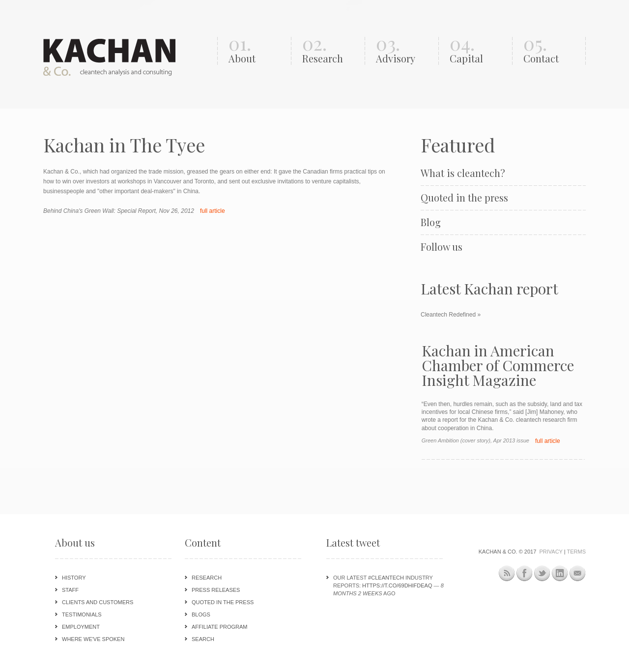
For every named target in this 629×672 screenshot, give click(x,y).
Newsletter (578, 573)
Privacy (551, 552)
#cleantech (386, 578)
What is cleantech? (463, 173)
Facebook (525, 573)
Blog (431, 222)
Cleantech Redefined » (451, 315)
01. (257, 51)
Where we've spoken (93, 639)
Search (203, 639)
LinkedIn (560, 573)
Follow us (442, 247)
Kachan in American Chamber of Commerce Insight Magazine (498, 365)
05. (552, 51)
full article (213, 211)
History (74, 578)
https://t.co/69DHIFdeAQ (397, 585)
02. (331, 51)
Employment (81, 627)
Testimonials (82, 614)
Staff (70, 590)
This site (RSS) (507, 575)
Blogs (201, 614)
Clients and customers (98, 602)
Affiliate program (219, 627)
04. (478, 51)
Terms (577, 552)
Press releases (216, 590)
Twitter (542, 573)
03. (405, 51)
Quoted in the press (464, 198)
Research (207, 578)
